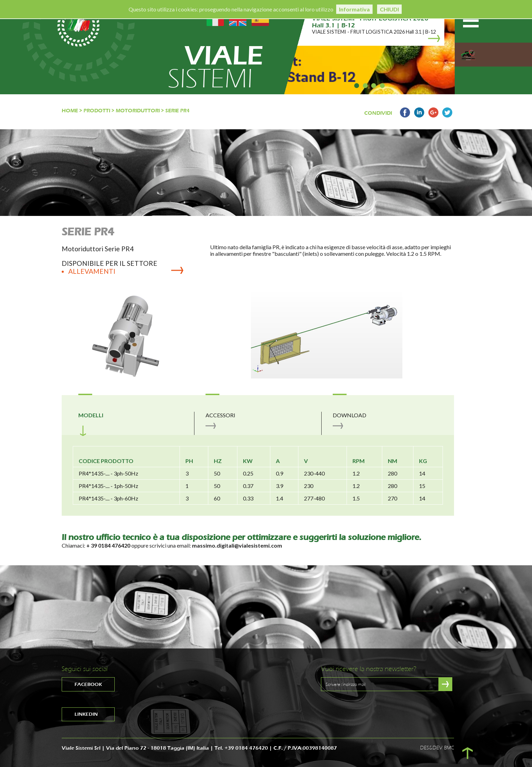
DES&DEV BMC (437, 748)
